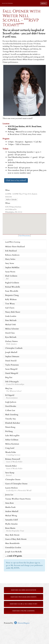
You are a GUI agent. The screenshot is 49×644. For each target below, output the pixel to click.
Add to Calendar (11, 200)
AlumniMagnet (22, 623)
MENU (44, 3)
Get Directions (24, 236)
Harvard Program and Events (24, 597)
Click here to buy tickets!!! (16, 180)
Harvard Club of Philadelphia (7, 3)
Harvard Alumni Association (24, 590)
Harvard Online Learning (24, 611)
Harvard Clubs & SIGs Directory (24, 604)
